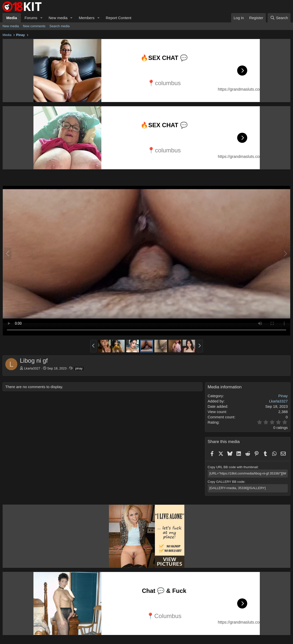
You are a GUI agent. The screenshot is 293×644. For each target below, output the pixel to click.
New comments (34, 26)
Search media (60, 26)
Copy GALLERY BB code (226, 482)
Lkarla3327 (32, 368)
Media (12, 18)
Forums (31, 18)
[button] (41, 18)
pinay (79, 368)
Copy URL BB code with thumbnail (233, 467)
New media (58, 18)
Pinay (283, 396)
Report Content (119, 18)
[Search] (279, 18)
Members (87, 18)
